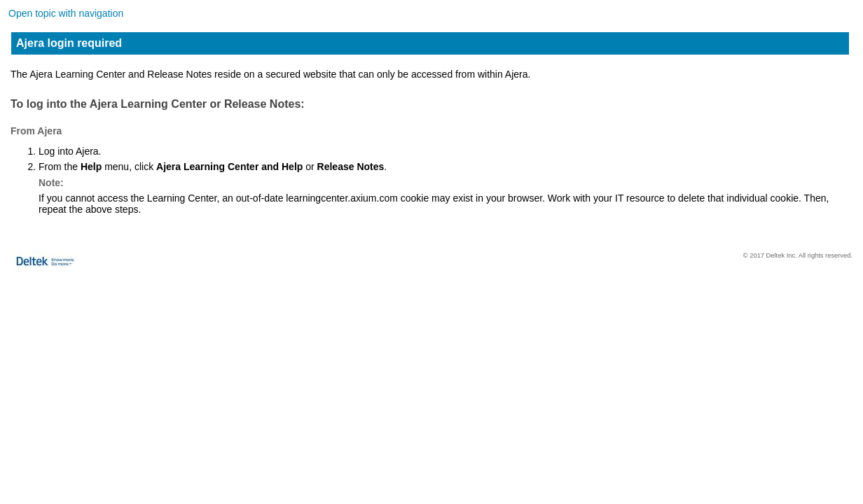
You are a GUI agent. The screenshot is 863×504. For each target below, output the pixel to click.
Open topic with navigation (66, 13)
